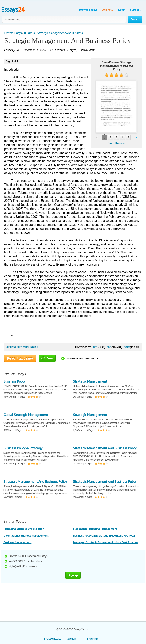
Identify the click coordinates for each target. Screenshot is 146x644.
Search (72, 639)
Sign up (73, 575)
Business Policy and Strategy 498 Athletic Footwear (104, 535)
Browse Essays (88, 10)
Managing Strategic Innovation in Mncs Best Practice (105, 542)
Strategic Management (90, 381)
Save (47, 358)
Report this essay (117, 143)
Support (135, 10)
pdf (109, 347)
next (137, 138)
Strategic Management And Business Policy (105, 448)
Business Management (17, 542)
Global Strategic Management (26, 415)
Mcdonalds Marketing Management (95, 529)
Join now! (108, 10)
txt (95, 347)
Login (122, 10)
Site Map (92, 639)
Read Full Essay (20, 358)
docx (127, 347)
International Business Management (26, 535)
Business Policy (14, 381)
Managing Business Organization (24, 529)
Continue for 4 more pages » (22, 347)
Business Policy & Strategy (23, 448)
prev (97, 138)
